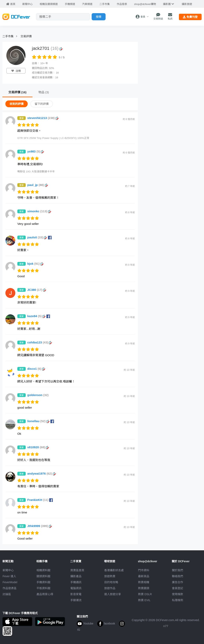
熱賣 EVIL (144, 600)
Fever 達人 (9, 576)
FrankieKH (40, 500)
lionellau (41, 421)
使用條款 (178, 594)
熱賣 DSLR (145, 594)
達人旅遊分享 (113, 594)
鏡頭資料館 (43, 576)
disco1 (36, 369)
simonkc (39, 211)
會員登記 (178, 588)
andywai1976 (42, 473)
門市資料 (144, 570)
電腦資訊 (76, 588)
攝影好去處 (114, 570)
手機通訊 (76, 582)
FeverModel (10, 582)
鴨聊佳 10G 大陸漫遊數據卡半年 (36, 172)
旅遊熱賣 (110, 576)
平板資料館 (43, 588)
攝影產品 (76, 576)
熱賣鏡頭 (144, 588)
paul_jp (38, 185)
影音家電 (76, 594)
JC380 (37, 290)
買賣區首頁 (77, 570)
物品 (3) (44, 92)
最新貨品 (144, 576)
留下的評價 (42, 104)
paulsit (39, 237)
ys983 (36, 151)
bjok (35, 264)
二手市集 (8, 36)
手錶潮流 (76, 600)
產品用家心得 (45, 594)
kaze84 (39, 316)
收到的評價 (17, 104)
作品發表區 (10, 588)
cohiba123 (40, 342)
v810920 (38, 447)
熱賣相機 (144, 582)
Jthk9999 (40, 526)
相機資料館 (43, 570)
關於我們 (178, 570)
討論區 (7, 594)
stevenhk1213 (43, 118)
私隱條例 (178, 600)
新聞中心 (8, 570)
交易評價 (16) (17, 92)
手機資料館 (43, 582)
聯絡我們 (178, 576)
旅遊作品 (110, 588)
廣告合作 (178, 582)
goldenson (38, 395)
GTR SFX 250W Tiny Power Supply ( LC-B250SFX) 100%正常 (53, 138)
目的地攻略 (111, 582)
